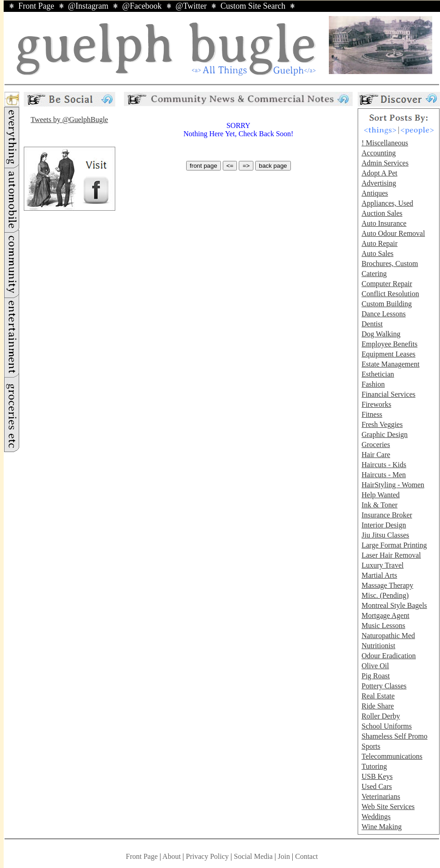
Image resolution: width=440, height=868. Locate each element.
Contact (306, 856)
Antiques (375, 193)
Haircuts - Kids (384, 465)
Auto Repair (379, 243)
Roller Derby (381, 716)
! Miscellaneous (385, 143)
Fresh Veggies (382, 424)
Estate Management (390, 364)
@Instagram (89, 6)
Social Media (253, 856)
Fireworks (376, 404)
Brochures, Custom (390, 264)
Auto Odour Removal (393, 233)
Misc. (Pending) (385, 595)
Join (285, 856)
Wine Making (381, 827)
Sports (371, 746)
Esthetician (378, 374)
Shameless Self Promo (394, 736)
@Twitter (191, 6)
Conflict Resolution (390, 294)
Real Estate (378, 696)
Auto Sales (377, 253)
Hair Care (376, 455)
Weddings (376, 817)
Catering (374, 274)
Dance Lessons (383, 314)
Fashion (373, 384)
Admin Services (385, 163)
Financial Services (388, 394)
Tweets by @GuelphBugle (69, 120)
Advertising (379, 183)
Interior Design (384, 525)
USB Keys (377, 776)
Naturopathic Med (388, 636)
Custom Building (386, 304)
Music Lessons (383, 626)
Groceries (376, 445)
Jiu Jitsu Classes (385, 535)
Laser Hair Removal (391, 555)
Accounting (378, 153)
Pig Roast (376, 676)
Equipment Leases (388, 354)
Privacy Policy (207, 856)
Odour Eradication (389, 656)
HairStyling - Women (393, 485)
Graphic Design (384, 434)
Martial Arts (379, 575)
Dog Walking (381, 334)
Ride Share (378, 706)
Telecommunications (392, 756)
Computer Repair (387, 284)
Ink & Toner (379, 505)
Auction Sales (382, 213)
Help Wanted (380, 495)
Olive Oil (375, 666)
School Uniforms (386, 726)
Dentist (372, 324)
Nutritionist (378, 646)
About (172, 856)
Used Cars (376, 786)
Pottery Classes (384, 686)
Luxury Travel (382, 565)
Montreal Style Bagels (394, 605)
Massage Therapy (387, 585)
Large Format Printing (394, 545)
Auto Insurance (384, 223)
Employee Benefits (389, 344)
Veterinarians (381, 796)
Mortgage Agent (385, 615)
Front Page (36, 6)
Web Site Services (388, 807)
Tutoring (374, 766)
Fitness (372, 414)
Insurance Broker (387, 515)
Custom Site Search (253, 6)
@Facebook (142, 6)
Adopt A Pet (379, 173)
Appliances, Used (387, 203)
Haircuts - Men (384, 475)
